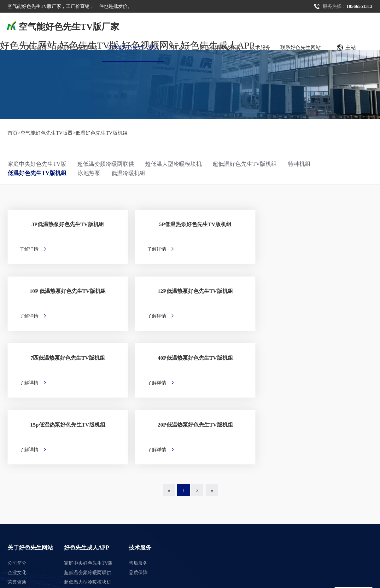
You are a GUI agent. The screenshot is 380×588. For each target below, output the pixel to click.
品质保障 (138, 457)
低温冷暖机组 (128, 173)
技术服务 (260, 47)
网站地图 (9, 584)
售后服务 (138, 447)
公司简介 (17, 447)
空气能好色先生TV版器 (133, 47)
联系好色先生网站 (301, 47)
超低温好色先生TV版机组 (245, 164)
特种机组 (299, 164)
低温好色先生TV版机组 (101, 133)
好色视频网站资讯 (220, 47)
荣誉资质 (17, 466)
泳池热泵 (89, 173)
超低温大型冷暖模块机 (173, 164)
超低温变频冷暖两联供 (106, 164)
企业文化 (17, 457)
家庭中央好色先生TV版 (37, 164)
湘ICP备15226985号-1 (116, 565)
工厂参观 (179, 47)
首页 (13, 133)
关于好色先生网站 (77, 47)
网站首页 (37, 47)
